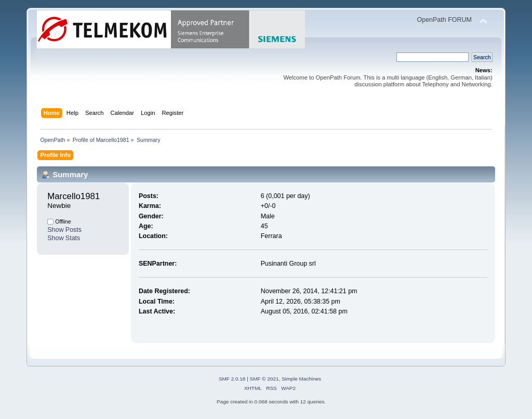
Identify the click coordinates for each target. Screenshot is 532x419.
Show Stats (64, 238)
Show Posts (64, 230)
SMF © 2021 (264, 379)
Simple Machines (301, 379)
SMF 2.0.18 (232, 379)
